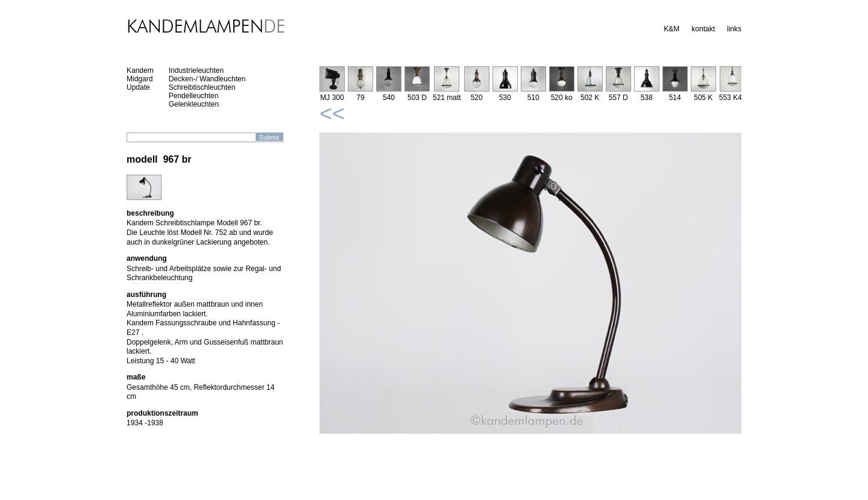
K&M (671, 29)
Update (138, 87)
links (734, 29)
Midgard (140, 79)
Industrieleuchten (196, 70)
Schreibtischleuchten (202, 87)
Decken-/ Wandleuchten (207, 79)
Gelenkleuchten (194, 104)
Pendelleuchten (194, 96)
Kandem (140, 70)
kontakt (703, 29)
